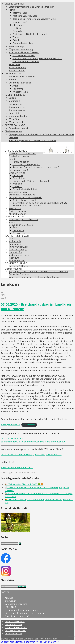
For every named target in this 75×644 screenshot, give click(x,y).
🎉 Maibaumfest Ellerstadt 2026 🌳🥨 (24, 484)
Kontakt (9, 598)
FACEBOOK (10, 607)
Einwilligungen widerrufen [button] (18, 616)
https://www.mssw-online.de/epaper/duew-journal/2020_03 (31, 454)
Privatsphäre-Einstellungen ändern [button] (22, 610)
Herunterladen (29, 425)
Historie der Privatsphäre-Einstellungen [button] (25, 613)
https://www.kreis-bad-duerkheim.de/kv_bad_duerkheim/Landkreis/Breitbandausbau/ (33, 440)
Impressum (10, 601)
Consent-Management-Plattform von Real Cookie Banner (30, 642)
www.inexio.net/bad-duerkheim (17, 467)
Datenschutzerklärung (16, 604)
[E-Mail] (9, 587)
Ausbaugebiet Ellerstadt (10, 425)
